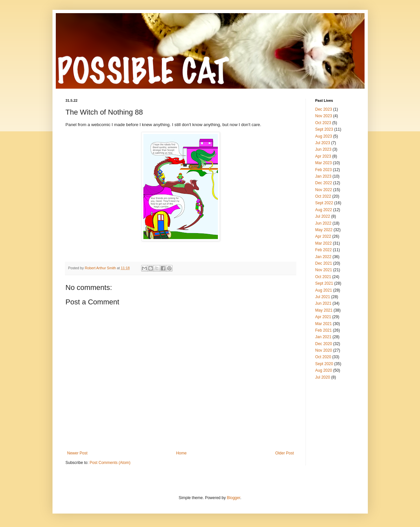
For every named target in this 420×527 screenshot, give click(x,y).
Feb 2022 (324, 250)
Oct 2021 (323, 277)
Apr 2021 (323, 317)
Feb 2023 (324, 170)
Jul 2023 (323, 143)
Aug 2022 (324, 210)
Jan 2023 (323, 176)
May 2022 (324, 230)
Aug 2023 (324, 136)
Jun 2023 (323, 149)
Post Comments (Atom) (110, 463)
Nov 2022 (324, 190)
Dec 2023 (324, 109)
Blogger (233, 498)
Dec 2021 (324, 263)
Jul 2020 (323, 377)
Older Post (285, 453)
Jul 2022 (323, 216)
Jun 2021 (323, 303)
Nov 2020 (324, 350)
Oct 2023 (323, 123)
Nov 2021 (324, 270)
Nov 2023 (324, 116)
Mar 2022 (324, 243)
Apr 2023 (323, 156)
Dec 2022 (324, 183)
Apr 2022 (323, 236)
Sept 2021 (324, 283)
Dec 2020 (324, 344)
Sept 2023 (324, 129)
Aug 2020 (324, 370)
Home (181, 453)
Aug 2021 (324, 290)
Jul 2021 (323, 297)
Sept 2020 (324, 364)
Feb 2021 (324, 330)
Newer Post (77, 453)
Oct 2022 (323, 196)
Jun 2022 (323, 223)
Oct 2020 (323, 357)
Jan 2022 (323, 257)
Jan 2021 (323, 337)
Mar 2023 (324, 163)
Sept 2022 (324, 203)
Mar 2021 (324, 324)
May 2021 (324, 310)
